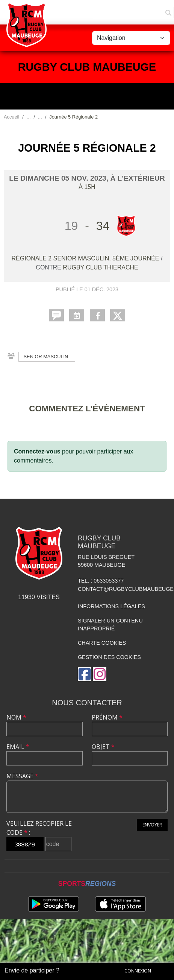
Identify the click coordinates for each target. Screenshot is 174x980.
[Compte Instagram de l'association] (100, 674)
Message (22, 776)
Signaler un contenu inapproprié (110, 625)
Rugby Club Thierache (100, 267)
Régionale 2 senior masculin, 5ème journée (86, 258)
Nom (16, 717)
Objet (103, 747)
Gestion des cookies (109, 657)
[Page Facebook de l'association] (85, 674)
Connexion (138, 971)
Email (18, 747)
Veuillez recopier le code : (39, 828)
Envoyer (152, 825)
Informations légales (111, 606)
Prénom (107, 717)
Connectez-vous (37, 451)
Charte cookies (102, 643)
